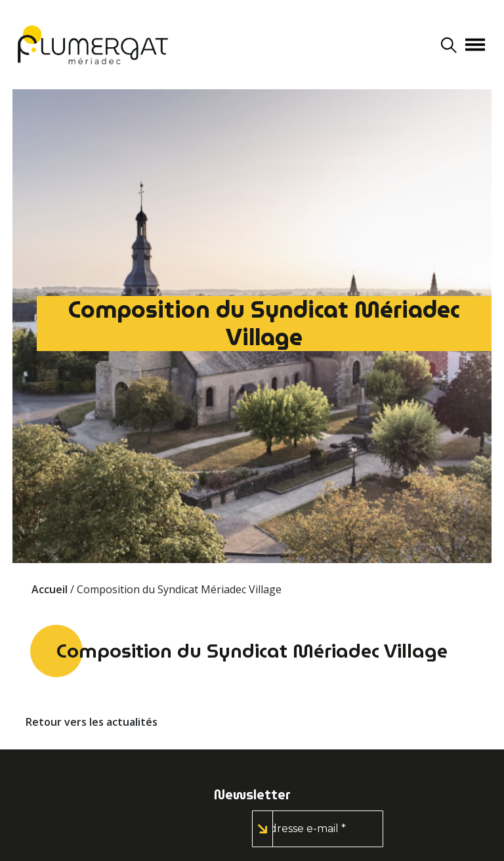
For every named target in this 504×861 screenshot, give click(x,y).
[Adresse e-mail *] (318, 829)
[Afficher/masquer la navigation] (475, 45)
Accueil (50, 589)
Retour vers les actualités (92, 722)
